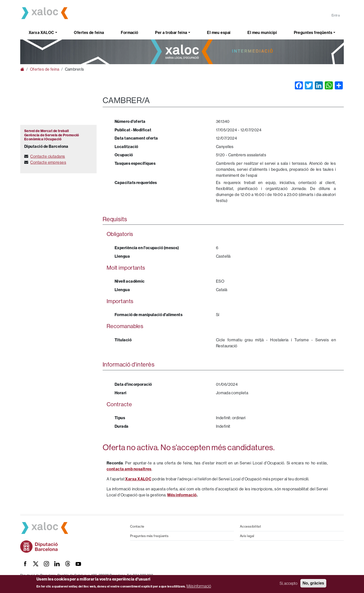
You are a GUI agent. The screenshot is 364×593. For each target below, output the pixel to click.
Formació (130, 32)
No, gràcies (313, 583)
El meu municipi (262, 32)
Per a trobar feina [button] (171, 32)
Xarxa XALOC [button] (41, 32)
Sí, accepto (288, 583)
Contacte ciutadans (48, 156)
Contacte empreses (48, 162)
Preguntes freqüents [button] (313, 32)
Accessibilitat (250, 526)
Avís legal (247, 536)
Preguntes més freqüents (149, 536)
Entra (336, 15)
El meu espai (219, 32)
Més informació (199, 586)
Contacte (137, 526)
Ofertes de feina (89, 32)
